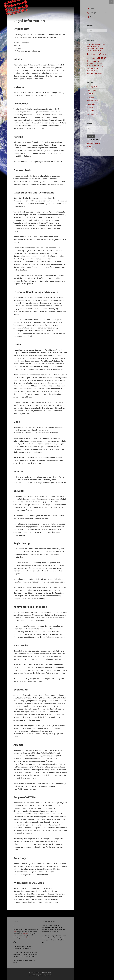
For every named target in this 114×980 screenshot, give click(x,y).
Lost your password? (94, 143)
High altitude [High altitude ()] (92, 58)
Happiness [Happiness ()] (92, 61)
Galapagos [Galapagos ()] (91, 44)
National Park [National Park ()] (96, 51)
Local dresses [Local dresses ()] (98, 63)
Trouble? (90, 146)
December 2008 (92, 114)
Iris (15, 932)
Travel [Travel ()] (99, 61)
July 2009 (90, 107)
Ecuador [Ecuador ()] (101, 58)
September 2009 (93, 101)
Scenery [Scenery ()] (97, 68)
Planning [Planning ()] (90, 68)
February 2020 (92, 87)
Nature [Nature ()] (96, 66)
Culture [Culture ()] (91, 71)
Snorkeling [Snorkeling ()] (96, 46)
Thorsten (25, 934)
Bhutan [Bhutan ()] (91, 54)
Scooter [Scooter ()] (104, 54)
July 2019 (90, 94)
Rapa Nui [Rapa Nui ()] (97, 44)
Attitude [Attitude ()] (103, 44)
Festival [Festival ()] (89, 51)
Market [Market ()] (101, 49)
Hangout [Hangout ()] (102, 66)
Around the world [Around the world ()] (95, 74)
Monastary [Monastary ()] (90, 63)
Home (92, 9)
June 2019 (90, 97)
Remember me (94, 140)
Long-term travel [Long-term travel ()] (93, 49)
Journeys (93, 13)
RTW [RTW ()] (99, 54)
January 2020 (91, 90)
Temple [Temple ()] (90, 46)
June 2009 (90, 111)
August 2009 (91, 104)
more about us (26, 938)
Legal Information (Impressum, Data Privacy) (40, 976)
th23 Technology (47, 974)
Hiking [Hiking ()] (90, 66)
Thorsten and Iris (46, 972)
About (92, 17)
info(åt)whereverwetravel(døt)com (27, 51)
